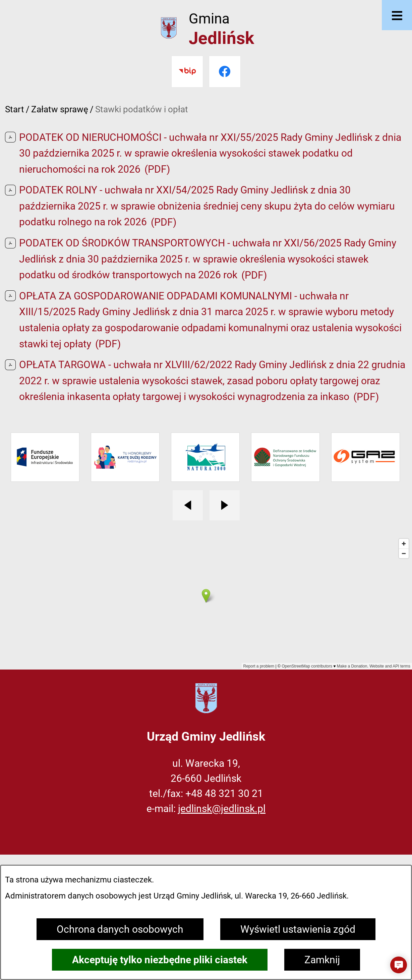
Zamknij (322, 960)
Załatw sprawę (60, 109)
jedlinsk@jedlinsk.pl (222, 809)
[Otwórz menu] (397, 15)
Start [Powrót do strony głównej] (15, 109)
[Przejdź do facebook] (225, 72)
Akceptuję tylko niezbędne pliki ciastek (160, 960)
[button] (399, 965)
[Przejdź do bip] (187, 72)
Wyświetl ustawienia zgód (298, 929)
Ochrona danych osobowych (120, 929)
